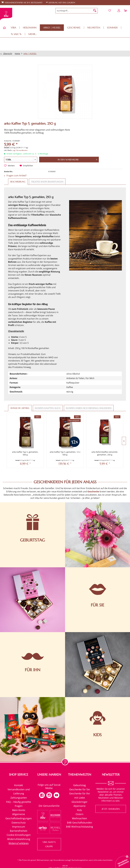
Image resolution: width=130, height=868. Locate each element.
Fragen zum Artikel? (15, 176)
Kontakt (19, 785)
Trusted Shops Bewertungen (47, 182)
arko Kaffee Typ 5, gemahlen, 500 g (25, 453)
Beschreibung (18, 182)
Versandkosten (59, 860)
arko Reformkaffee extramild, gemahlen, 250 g (105, 453)
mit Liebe (80, 798)
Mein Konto (19, 810)
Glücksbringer (80, 802)
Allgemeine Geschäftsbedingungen (19, 816)
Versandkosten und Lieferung (19, 791)
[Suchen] (95, 11)
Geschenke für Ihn (80, 793)
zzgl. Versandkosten (20, 150)
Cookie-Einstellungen (19, 835)
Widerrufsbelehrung (19, 839)
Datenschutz (19, 823)
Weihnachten (80, 818)
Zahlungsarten (19, 798)
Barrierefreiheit (19, 831)
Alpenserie (80, 806)
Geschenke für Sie (80, 789)
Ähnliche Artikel (20, 408)
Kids (80, 810)
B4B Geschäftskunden (80, 823)
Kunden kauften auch (48, 408)
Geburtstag (80, 785)
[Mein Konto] (119, 11)
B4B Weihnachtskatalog (80, 827)
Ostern (80, 814)
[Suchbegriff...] (77, 11)
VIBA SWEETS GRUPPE (49, 844)
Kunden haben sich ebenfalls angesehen (89, 408)
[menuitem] (77, 11)
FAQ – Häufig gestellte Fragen (19, 804)
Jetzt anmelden (111, 809)
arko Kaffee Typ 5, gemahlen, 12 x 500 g (65, 453)
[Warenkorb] (126, 11)
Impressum (19, 827)
